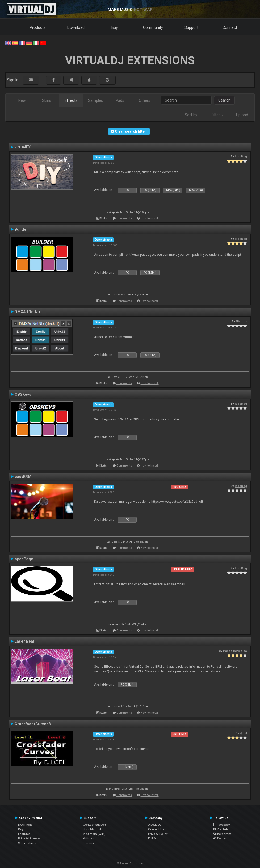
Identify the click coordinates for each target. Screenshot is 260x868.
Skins (47, 100)
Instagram (222, 834)
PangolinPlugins (235, 651)
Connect (230, 27)
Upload (242, 115)
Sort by (193, 115)
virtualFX (23, 147)
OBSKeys (23, 394)
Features (24, 834)
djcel (243, 733)
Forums (88, 843)
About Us (155, 825)
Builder (21, 229)
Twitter (220, 838)
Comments (124, 218)
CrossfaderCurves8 (33, 724)
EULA (152, 838)
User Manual (92, 829)
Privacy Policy (158, 834)
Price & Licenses (29, 838)
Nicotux (241, 321)
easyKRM (23, 477)
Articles (88, 838)
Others (144, 100)
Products (38, 27)
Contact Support (95, 825)
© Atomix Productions (130, 863)
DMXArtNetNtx (28, 312)
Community (153, 27)
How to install (150, 218)
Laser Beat (24, 641)
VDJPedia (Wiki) (94, 834)
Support (191, 27)
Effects (71, 100)
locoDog (241, 156)
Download (76, 27)
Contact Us (156, 829)
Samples (95, 100)
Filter (218, 115)
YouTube (221, 829)
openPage (24, 559)
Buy (115, 27)
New (22, 100)
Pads (120, 100)
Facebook (222, 825)
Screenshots (27, 843)
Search (224, 100)
